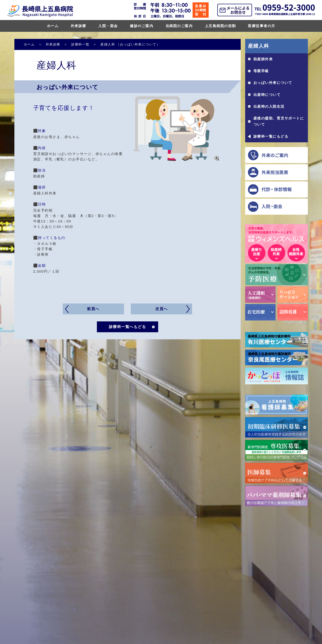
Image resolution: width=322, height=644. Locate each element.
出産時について (267, 95)
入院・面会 (108, 26)
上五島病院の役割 (220, 26)
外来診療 (78, 26)
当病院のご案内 (179, 26)
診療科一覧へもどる (128, 327)
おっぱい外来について (273, 83)
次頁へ (162, 309)
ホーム (53, 26)
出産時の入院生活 (269, 106)
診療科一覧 (80, 44)
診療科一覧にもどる (271, 136)
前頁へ (93, 309)
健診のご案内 (142, 26)
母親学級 (261, 71)
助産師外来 (263, 59)
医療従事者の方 (262, 26)
